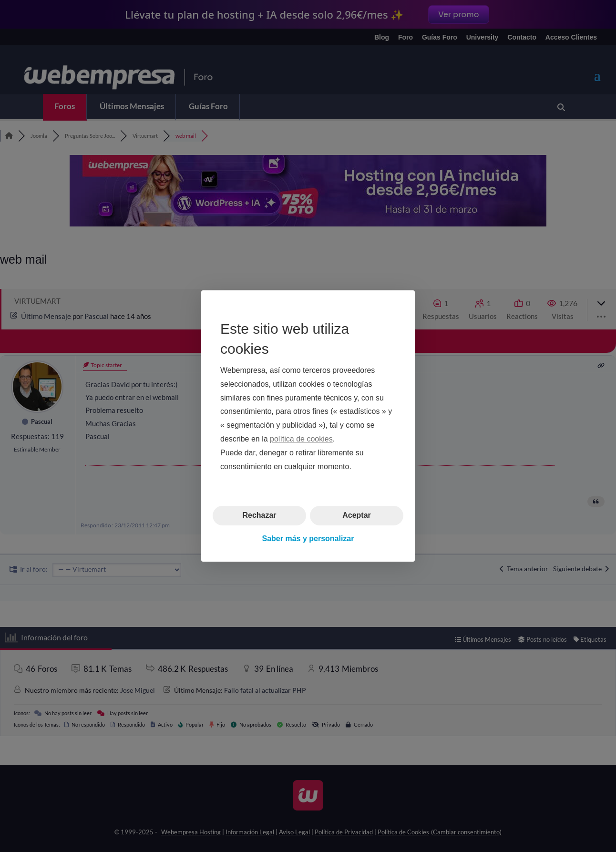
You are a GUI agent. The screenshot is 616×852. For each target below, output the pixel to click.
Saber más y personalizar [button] (308, 539)
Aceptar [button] (357, 515)
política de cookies (301, 439)
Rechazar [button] (259, 515)
